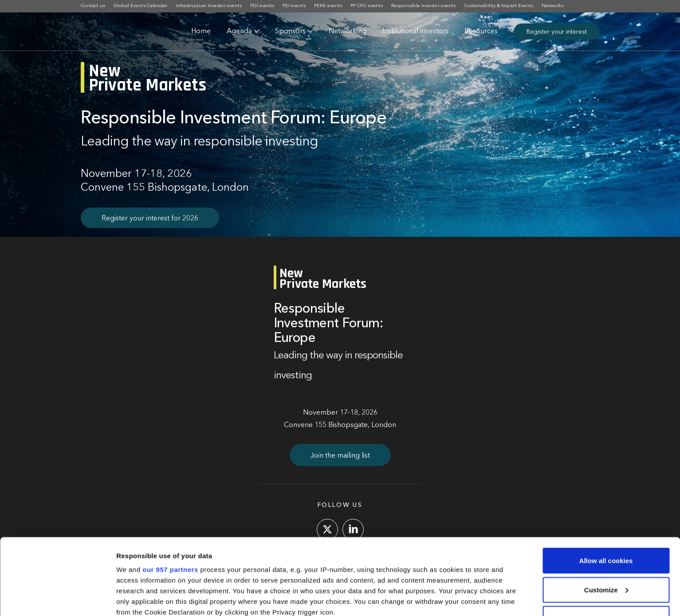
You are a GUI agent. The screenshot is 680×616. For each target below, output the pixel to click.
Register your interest (557, 32)
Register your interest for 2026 (150, 219)
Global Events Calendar (140, 6)
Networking (348, 31)
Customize (606, 521)
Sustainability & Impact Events (499, 6)
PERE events (328, 6)
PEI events (294, 6)
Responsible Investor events (423, 6)
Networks (552, 6)
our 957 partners (170, 500)
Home (201, 31)
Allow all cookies (606, 492)
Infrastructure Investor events (209, 6)
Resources (481, 31)
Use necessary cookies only (606, 550)
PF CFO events (367, 6)
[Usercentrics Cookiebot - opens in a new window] (57, 599)
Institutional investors (415, 31)
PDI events (262, 6)
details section (426, 564)
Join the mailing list (340, 456)
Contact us (93, 6)
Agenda (239, 31)
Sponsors (290, 31)
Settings (130, 598)
